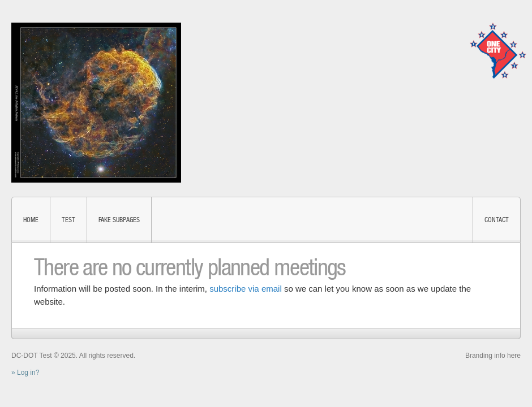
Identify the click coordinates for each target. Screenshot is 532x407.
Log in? (28, 373)
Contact (497, 220)
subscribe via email (246, 289)
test (68, 220)
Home (31, 220)
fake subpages (119, 220)
